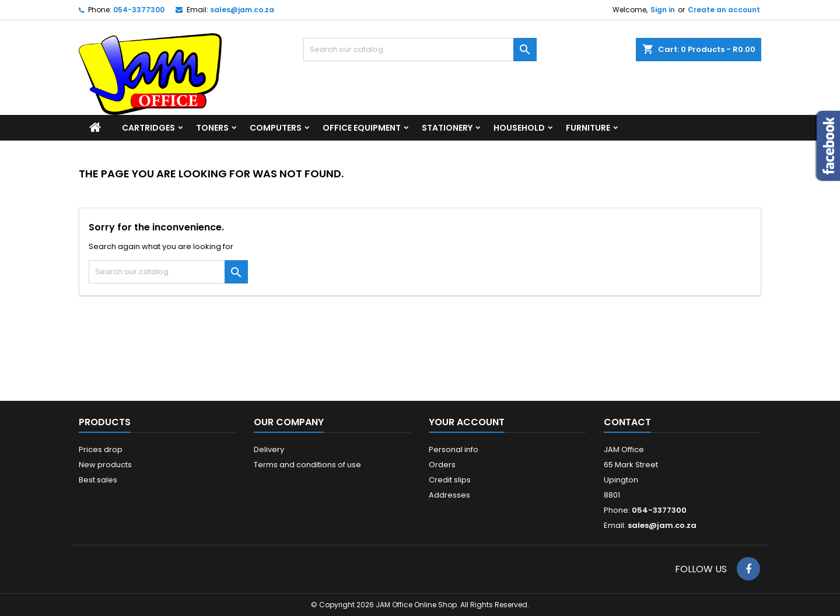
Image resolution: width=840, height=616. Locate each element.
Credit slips (450, 480)
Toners (212, 128)
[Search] (420, 50)
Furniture (588, 128)
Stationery (447, 128)
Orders (442, 465)
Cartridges (148, 128)
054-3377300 (139, 10)
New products (105, 465)
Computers (276, 128)
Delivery (269, 449)
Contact (627, 422)
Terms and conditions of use (307, 465)
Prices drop (101, 449)
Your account (467, 422)
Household (519, 128)
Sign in (663, 10)
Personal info (454, 449)
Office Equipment (362, 128)
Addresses (449, 495)
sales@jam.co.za (242, 10)
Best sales (98, 480)
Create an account (724, 10)
